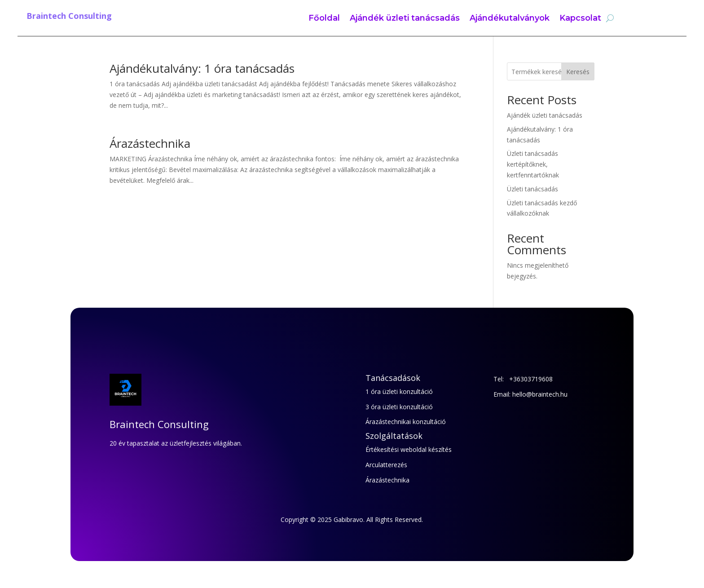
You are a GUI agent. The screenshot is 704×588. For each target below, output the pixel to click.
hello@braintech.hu (540, 394)
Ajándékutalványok (510, 19)
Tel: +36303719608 (523, 379)
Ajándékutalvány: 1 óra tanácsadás (202, 68)
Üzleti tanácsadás (532, 189)
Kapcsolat (580, 19)
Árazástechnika (150, 143)
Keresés (578, 72)
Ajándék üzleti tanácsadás (405, 19)
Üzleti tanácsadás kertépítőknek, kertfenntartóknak (533, 164)
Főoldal (324, 19)
